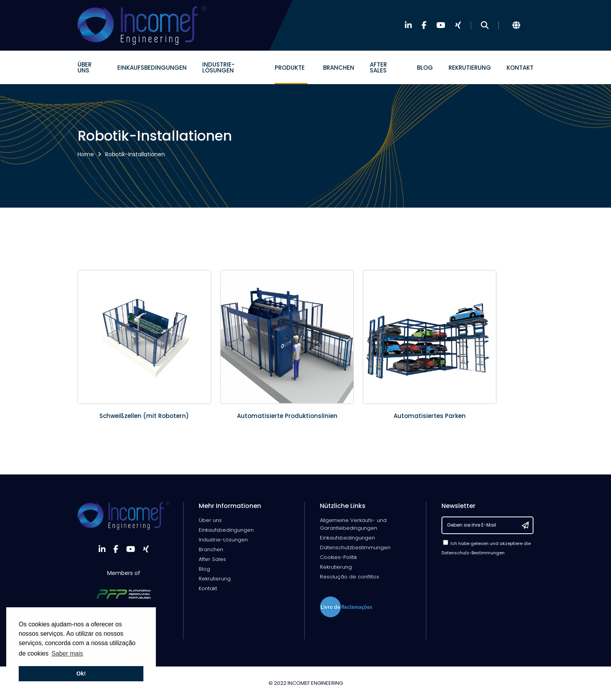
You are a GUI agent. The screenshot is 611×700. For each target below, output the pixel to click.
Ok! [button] (81, 674)
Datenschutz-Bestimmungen (473, 553)
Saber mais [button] (67, 653)
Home (86, 154)
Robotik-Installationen (135, 154)
